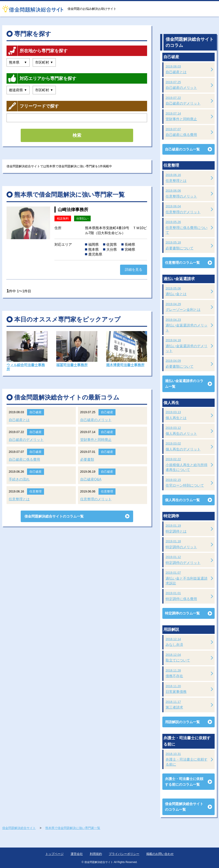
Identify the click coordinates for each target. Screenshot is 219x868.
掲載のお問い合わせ (160, 854)
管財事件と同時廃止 (96, 440)
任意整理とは (19, 499)
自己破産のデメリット (26, 440)
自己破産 (36, 412)
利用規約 (96, 854)
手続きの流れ (19, 479)
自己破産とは (19, 420)
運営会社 (77, 854)
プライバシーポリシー (124, 854)
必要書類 (87, 459)
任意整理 (36, 491)
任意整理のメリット (96, 499)
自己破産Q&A (91, 479)
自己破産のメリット (96, 420)
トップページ (54, 854)
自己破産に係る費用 (24, 459)
